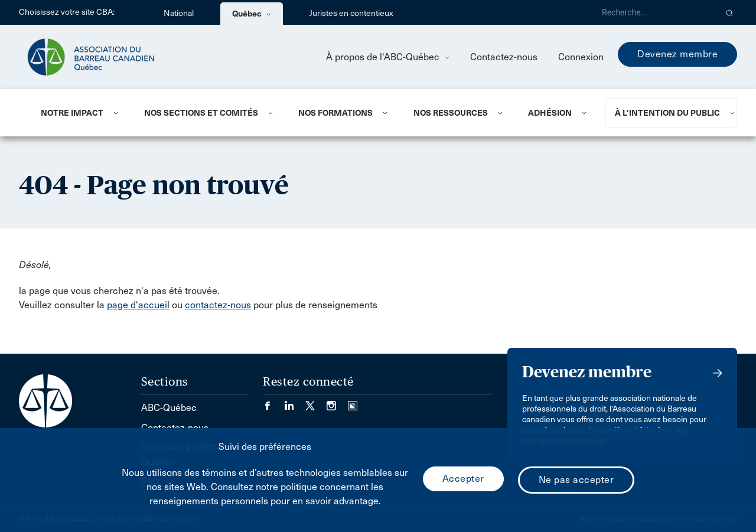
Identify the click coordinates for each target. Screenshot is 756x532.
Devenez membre (677, 54)
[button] (730, 12)
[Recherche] (654, 12)
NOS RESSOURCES (451, 113)
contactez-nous (218, 305)
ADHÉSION (550, 113)
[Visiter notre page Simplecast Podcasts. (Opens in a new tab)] (353, 402)
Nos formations (335, 113)
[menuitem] (78, 113)
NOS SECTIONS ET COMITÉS (201, 113)
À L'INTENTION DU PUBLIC (667, 113)
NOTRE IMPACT (72, 113)
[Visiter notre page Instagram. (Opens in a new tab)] (337, 402)
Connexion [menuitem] (581, 57)
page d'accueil (138, 305)
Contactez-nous (504, 57)
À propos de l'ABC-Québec (388, 57)
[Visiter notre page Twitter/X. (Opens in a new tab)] (316, 402)
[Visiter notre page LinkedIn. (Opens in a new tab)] (295, 402)
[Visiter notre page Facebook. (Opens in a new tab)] (273, 402)
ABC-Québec (169, 408)
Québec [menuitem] (252, 14)
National (179, 13)
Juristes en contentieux (351, 13)
